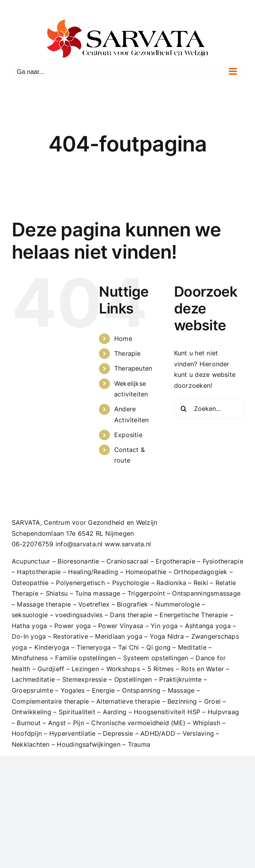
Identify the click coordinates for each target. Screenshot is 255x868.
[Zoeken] (184, 409)
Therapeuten (133, 368)
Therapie (127, 353)
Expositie (128, 435)
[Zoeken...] (209, 409)
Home (123, 339)
